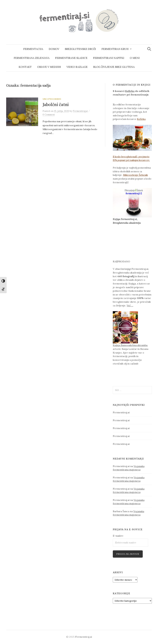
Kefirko (130, 91)
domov (54, 49)
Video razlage (77, 67)
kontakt (25, 67)
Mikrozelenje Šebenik (135, 175)
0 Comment (49, 115)
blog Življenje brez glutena (114, 67)
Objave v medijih (49, 67)
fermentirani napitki (109, 58)
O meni (135, 58)
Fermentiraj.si (121, 412)
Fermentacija (33, 49)
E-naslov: (118, 536)
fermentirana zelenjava (32, 58)
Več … (130, 305)
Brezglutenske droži (80, 49)
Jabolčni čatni (56, 105)
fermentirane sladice (71, 58)
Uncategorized (52, 99)
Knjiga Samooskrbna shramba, (130, 345)
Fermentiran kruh (115, 49)
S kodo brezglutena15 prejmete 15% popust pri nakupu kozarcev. (132, 143)
